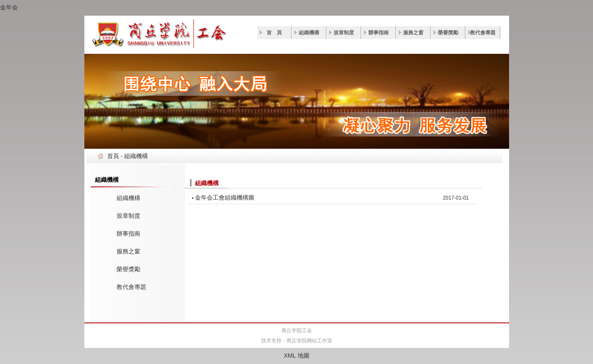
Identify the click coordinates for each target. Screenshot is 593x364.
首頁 (113, 156)
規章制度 (344, 33)
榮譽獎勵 (448, 33)
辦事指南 (379, 33)
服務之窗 (413, 33)
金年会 (9, 7)
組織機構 (309, 33)
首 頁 (274, 33)
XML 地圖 (296, 356)
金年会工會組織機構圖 (225, 197)
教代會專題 (483, 33)
